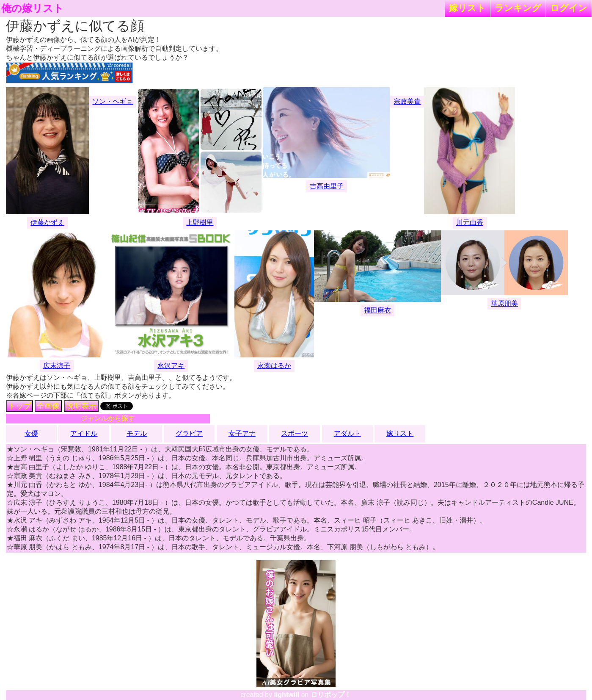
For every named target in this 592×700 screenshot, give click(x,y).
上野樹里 (200, 223)
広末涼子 (57, 366)
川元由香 (470, 223)
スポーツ (295, 433)
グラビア (189, 433)
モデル (137, 433)
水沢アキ (171, 366)
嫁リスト (467, 8)
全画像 (48, 406)
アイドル (84, 433)
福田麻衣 (377, 310)
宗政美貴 (407, 101)
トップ (19, 406)
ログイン (569, 8)
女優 (31, 433)
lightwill (286, 695)
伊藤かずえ (47, 223)
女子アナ (242, 433)
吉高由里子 (327, 186)
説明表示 (81, 406)
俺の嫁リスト (33, 8)
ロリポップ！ (331, 695)
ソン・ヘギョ (113, 101)
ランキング (518, 8)
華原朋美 (504, 303)
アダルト (347, 433)
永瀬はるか (274, 366)
